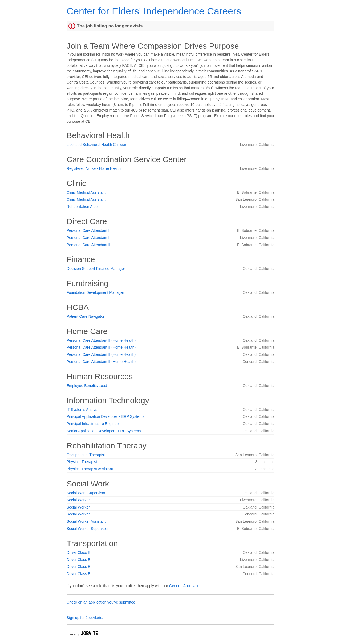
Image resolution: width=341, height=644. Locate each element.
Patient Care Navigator (86, 316)
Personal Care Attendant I (88, 230)
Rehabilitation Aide (82, 207)
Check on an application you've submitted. (102, 602)
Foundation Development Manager (95, 292)
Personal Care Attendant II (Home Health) (101, 340)
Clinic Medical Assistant (86, 192)
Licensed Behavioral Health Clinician (97, 145)
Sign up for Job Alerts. (85, 618)
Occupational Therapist (86, 455)
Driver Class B (78, 552)
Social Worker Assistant (86, 521)
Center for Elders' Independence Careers (154, 11)
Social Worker (78, 500)
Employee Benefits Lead (87, 386)
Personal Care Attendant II (88, 245)
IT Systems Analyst (82, 410)
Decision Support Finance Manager (96, 269)
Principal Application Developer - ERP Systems (105, 416)
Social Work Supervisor (86, 493)
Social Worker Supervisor (88, 529)
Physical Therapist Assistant (90, 469)
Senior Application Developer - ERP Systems (104, 431)
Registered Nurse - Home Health (94, 168)
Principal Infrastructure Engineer (93, 424)
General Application (185, 586)
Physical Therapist (82, 462)
